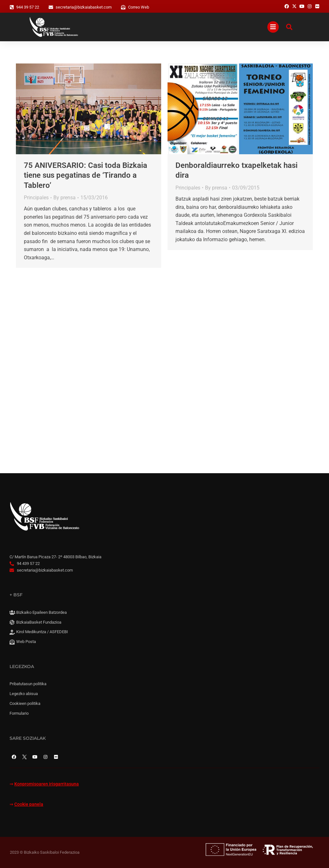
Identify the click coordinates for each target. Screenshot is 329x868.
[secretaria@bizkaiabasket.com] (51, 7)
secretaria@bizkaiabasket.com (84, 7)
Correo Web (139, 7)
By (65, 198)
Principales (36, 198)
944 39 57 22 (28, 7)
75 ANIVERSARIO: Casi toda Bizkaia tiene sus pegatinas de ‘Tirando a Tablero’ (86, 175)
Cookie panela (29, 804)
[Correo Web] (123, 7)
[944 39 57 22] (12, 7)
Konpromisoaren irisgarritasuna (47, 784)
